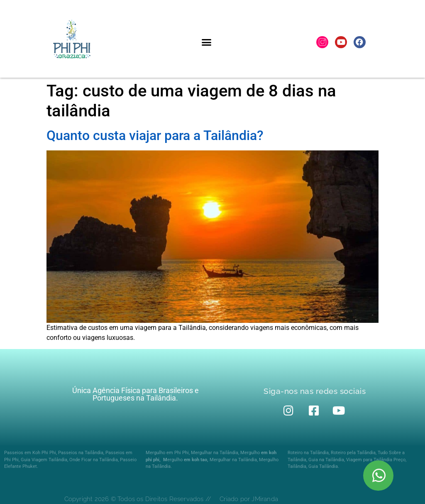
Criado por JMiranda (249, 499)
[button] (206, 42)
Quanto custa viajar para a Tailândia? (155, 135)
